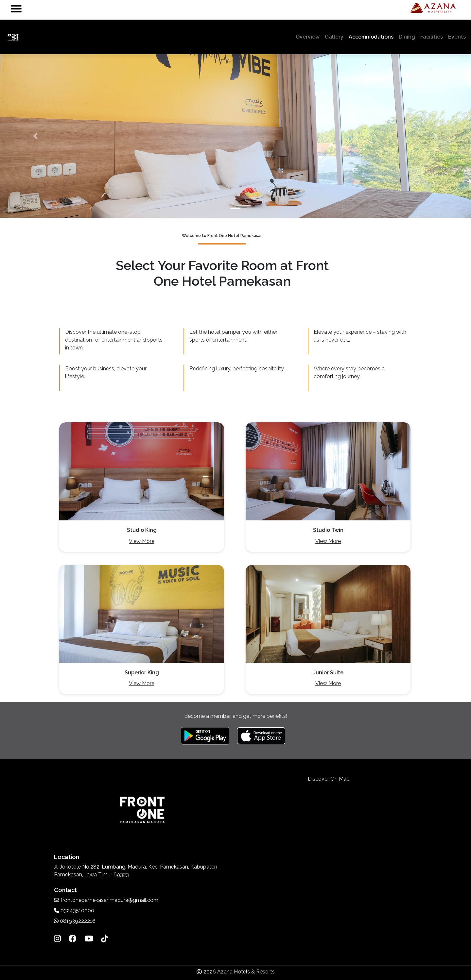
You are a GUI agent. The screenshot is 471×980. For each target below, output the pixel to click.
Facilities (432, 37)
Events (457, 37)
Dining (407, 37)
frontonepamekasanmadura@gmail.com (106, 900)
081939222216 (75, 921)
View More (142, 541)
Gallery (334, 37)
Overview (309, 36)
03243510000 (74, 911)
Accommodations (371, 37)
